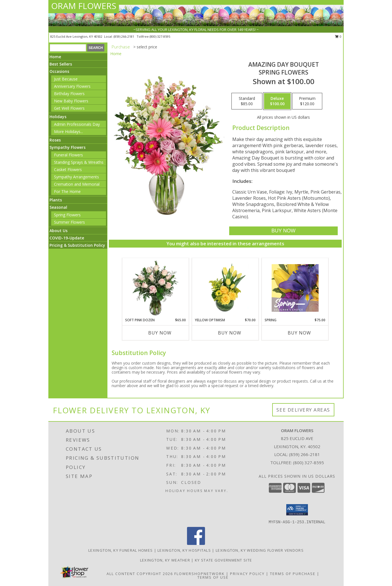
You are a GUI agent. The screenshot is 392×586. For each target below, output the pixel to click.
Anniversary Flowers (72, 86)
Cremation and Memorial (77, 184)
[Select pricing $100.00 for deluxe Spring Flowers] (277, 101)
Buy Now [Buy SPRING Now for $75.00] (299, 333)
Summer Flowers (69, 222)
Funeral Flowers (68, 155)
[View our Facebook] (196, 543)
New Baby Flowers (71, 101)
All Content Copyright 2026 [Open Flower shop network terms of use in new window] (140, 574)
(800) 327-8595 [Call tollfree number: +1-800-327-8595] (160, 36)
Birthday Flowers (69, 94)
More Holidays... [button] (68, 132)
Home (55, 57)
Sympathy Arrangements (76, 177)
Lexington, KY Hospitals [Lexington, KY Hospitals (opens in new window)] (184, 550)
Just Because (66, 79)
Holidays (58, 117)
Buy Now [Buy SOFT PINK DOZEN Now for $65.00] (160, 333)
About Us (58, 231)
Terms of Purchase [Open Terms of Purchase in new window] (293, 574)
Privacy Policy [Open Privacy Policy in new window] (247, 574)
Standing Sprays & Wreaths (79, 162)
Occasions (59, 71)
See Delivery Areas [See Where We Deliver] (303, 410)
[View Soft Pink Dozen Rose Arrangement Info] (156, 288)
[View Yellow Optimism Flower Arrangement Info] (225, 288)
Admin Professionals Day (77, 124)
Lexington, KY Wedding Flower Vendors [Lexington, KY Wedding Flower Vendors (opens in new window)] (260, 550)
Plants (56, 200)
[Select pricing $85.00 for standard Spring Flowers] (247, 101)
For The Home (67, 191)
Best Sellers (61, 64)
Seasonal (58, 207)
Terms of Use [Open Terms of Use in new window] (213, 577)
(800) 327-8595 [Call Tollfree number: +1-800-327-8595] (308, 462)
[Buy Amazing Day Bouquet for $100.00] (283, 231)
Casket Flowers (68, 169)
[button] (297, 510)
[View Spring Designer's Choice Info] (295, 288)
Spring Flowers (67, 215)
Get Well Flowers (69, 108)
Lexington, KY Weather (165, 560)
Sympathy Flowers (67, 147)
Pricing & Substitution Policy (77, 245)
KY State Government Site (223, 560)
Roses (55, 140)
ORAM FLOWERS (84, 6)
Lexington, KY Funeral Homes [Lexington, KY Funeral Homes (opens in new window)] (120, 550)
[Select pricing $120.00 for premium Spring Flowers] (307, 101)
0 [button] (338, 36)
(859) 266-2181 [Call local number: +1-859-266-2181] (124, 36)
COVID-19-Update (67, 238)
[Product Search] (68, 48)
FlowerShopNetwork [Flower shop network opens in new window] (200, 574)
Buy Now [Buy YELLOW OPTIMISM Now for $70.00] (230, 333)
